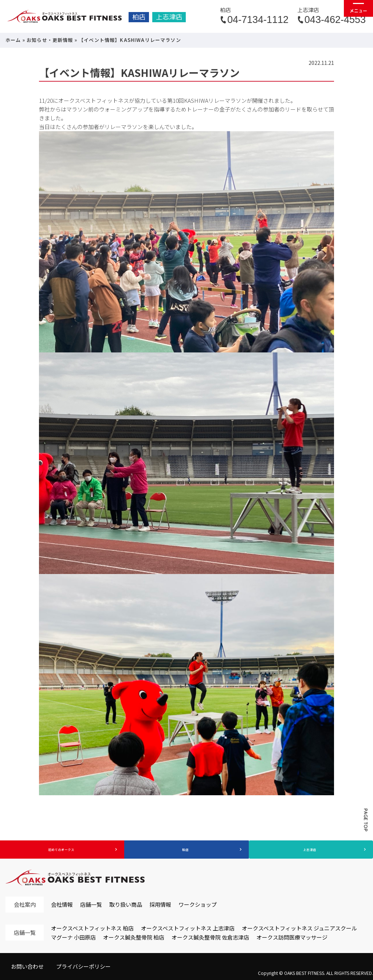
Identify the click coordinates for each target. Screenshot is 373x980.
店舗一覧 (91, 904)
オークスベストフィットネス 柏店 (92, 928)
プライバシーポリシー (83, 966)
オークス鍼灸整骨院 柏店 (134, 937)
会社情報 (62, 904)
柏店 (139, 17)
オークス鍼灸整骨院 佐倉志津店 (210, 937)
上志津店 (169, 17)
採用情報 (160, 904)
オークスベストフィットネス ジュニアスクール (299, 928)
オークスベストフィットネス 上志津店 (188, 928)
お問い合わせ (27, 966)
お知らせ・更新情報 (50, 40)
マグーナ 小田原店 (73, 937)
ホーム (13, 40)
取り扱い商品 (126, 904)
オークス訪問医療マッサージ (292, 937)
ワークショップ (198, 904)
